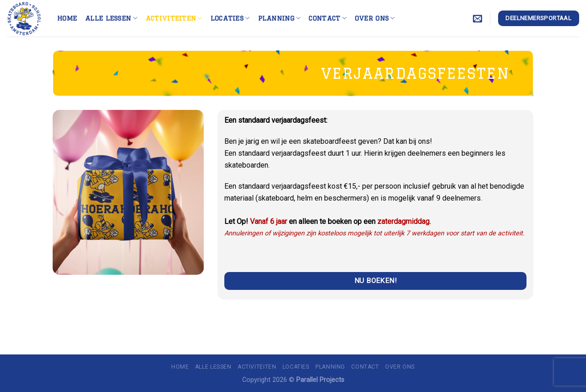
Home (67, 18)
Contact (328, 18)
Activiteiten (174, 18)
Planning (279, 18)
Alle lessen (111, 18)
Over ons (375, 18)
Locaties (230, 18)
